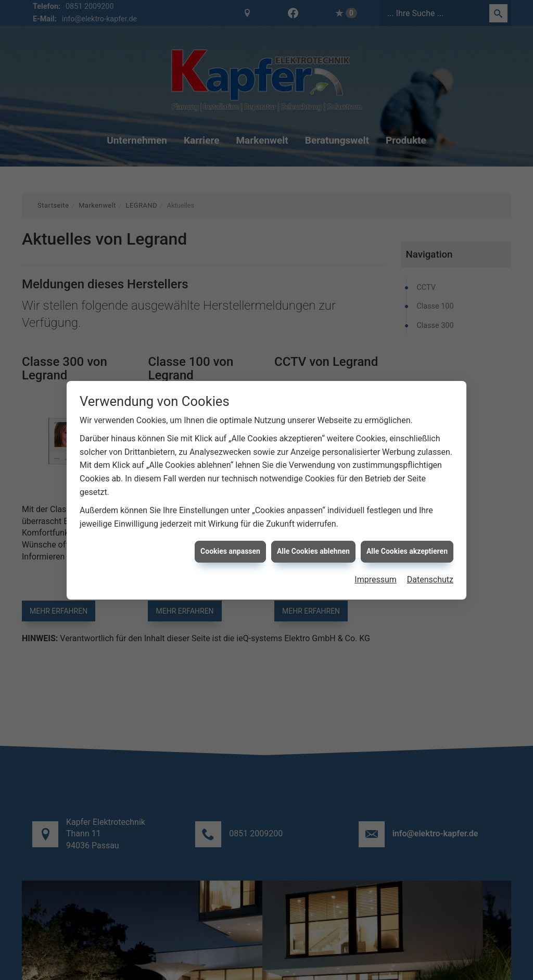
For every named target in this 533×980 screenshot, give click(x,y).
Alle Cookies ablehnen (313, 551)
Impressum (376, 580)
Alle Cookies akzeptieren (407, 551)
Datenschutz (430, 580)
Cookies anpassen (230, 551)
